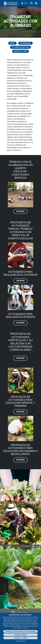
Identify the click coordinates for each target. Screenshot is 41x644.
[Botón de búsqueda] (32, 3)
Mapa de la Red (21, 51)
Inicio (12, 43)
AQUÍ (13, 622)
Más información (20, 641)
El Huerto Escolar (20, 47)
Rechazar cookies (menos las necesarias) (20, 631)
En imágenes (25, 43)
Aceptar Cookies (20, 635)
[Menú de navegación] (36, 3)
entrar (20, 211)
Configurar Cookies (21, 638)
